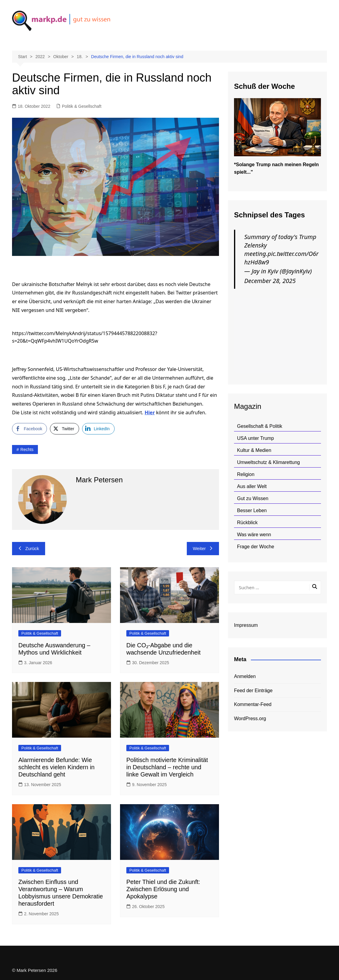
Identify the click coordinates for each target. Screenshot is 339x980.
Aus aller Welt (252, 486)
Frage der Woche (256, 547)
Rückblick (247, 523)
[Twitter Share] (64, 429)
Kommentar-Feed (253, 704)
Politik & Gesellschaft (82, 106)
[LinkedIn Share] (98, 429)
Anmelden (245, 676)
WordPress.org (250, 719)
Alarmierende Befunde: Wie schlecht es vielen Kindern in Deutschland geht (56, 767)
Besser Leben (252, 510)
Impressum (246, 625)
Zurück (29, 548)
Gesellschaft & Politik (260, 426)
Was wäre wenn (254, 535)
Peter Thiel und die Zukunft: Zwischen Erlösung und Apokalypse (163, 889)
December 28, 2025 (270, 281)
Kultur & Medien (254, 450)
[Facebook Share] (29, 429)
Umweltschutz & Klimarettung (268, 462)
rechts (27, 450)
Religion (246, 474)
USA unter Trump (256, 438)
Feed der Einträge (253, 691)
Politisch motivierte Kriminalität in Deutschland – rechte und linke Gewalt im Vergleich (167, 767)
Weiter (203, 548)
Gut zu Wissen (253, 498)
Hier (150, 412)
